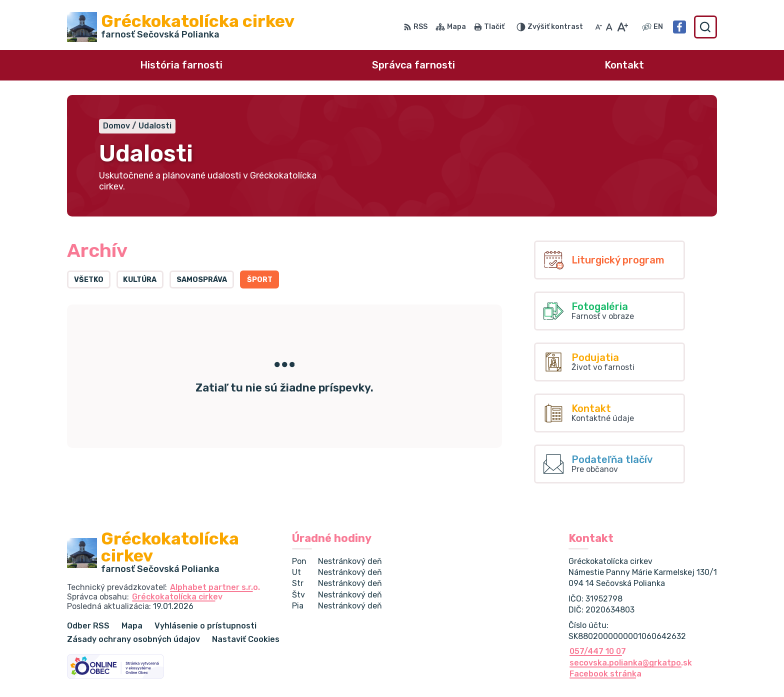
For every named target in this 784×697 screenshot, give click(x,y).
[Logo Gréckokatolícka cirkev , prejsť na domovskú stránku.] (181, 27)
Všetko (89, 280)
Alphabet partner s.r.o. (215, 587)
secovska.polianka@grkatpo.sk (631, 663)
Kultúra (140, 280)
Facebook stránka (605, 674)
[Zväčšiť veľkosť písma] (622, 27)
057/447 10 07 (598, 651)
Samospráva (202, 280)
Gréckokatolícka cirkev (177, 597)
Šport (260, 280)
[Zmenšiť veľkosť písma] (598, 27)
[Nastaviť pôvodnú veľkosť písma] (609, 27)
